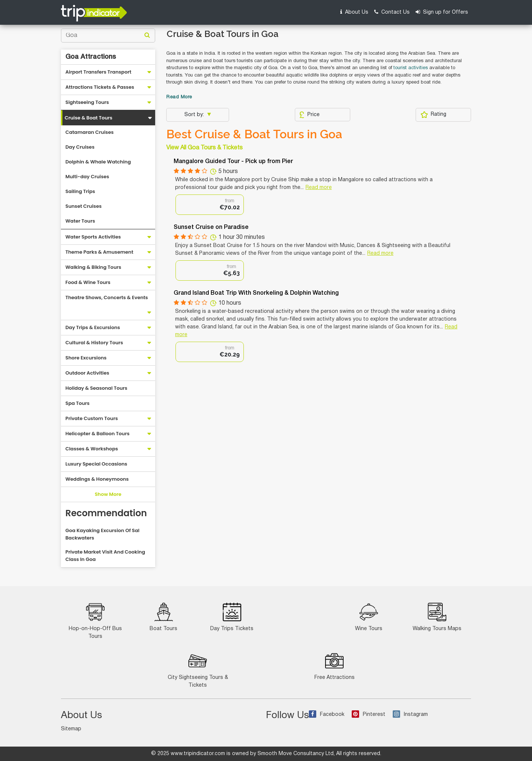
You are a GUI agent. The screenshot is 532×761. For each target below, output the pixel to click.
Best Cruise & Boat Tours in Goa (254, 134)
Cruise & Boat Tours (88, 118)
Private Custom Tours (92, 418)
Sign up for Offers (442, 12)
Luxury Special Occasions (96, 464)
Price (309, 115)
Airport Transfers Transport (98, 72)
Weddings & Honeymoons (97, 479)
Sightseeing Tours (87, 102)
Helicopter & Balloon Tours (98, 434)
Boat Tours (163, 617)
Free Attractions (335, 666)
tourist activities (411, 68)
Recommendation (106, 513)
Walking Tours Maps (437, 617)
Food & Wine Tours (88, 282)
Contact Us (392, 12)
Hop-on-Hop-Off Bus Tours (95, 621)
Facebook (327, 715)
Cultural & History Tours (94, 343)
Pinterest (369, 715)
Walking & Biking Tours (93, 267)
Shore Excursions (86, 358)
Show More (108, 494)
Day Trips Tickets (232, 617)
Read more (319, 188)
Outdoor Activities (87, 373)
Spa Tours (77, 403)
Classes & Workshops (92, 449)
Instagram (410, 715)
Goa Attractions (91, 57)
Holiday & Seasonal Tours (96, 388)
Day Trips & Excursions (93, 327)
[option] (210, 205)
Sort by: (195, 115)
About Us (354, 12)
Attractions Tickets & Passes (100, 87)
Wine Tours (369, 617)
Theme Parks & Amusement (99, 252)
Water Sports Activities (93, 237)
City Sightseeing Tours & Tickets (198, 670)
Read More (179, 97)
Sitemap (71, 729)
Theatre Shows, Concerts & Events (107, 297)
